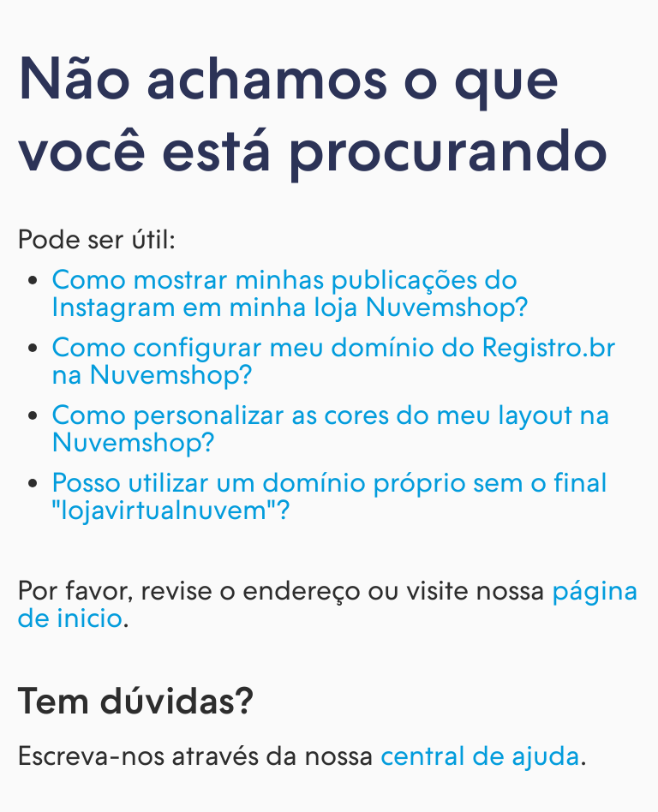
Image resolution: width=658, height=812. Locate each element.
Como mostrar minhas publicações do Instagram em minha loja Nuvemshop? (290, 293)
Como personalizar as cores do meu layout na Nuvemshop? (331, 428)
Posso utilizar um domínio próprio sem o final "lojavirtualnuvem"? (329, 496)
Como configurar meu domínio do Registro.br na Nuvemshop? (334, 361)
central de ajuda (480, 755)
